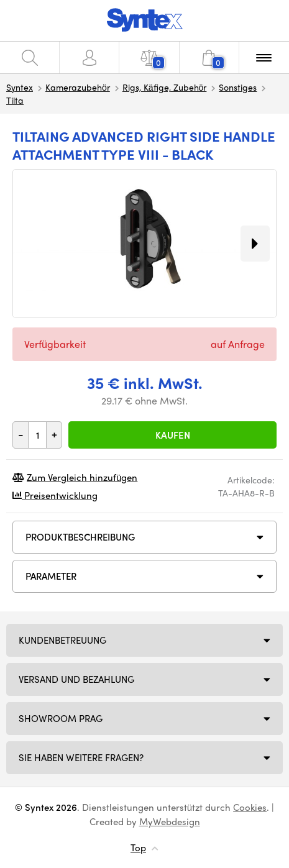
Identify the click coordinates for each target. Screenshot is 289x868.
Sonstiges (238, 87)
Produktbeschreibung (80, 537)
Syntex (20, 87)
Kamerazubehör (78, 87)
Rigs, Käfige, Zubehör (165, 87)
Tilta (15, 100)
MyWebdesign (170, 821)
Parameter (51, 576)
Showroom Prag (61, 718)
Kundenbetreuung (62, 640)
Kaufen (173, 435)
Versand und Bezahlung (76, 679)
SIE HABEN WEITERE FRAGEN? (81, 757)
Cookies (250, 807)
